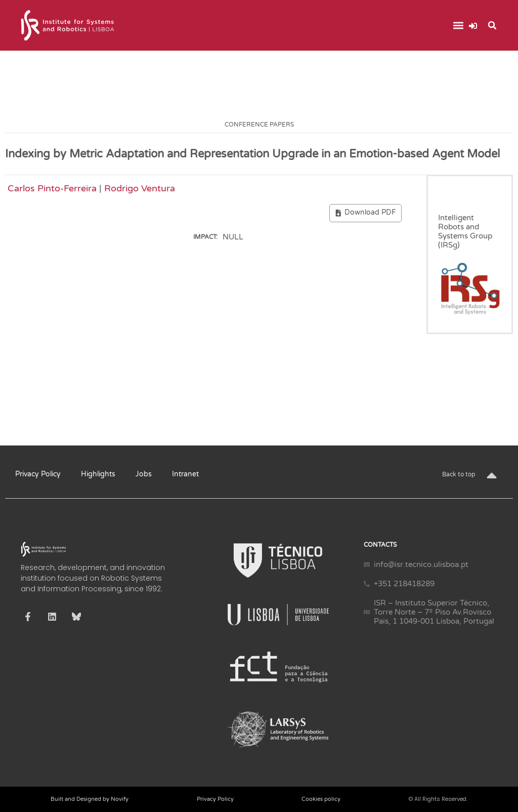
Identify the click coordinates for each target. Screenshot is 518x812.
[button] (458, 26)
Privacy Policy (38, 474)
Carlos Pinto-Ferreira (52, 188)
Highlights (98, 474)
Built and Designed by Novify (90, 799)
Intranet (185, 474)
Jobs (144, 474)
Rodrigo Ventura (140, 188)
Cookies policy (321, 799)
